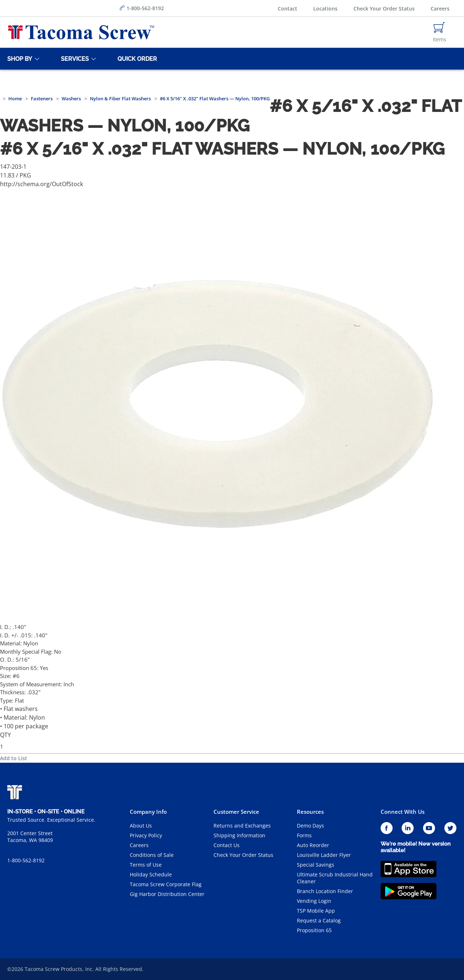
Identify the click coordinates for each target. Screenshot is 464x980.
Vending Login (314, 901)
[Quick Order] (136, 59)
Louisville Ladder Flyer (324, 855)
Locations (325, 9)
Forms (304, 835)
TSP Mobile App (316, 911)
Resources (310, 812)
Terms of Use (146, 865)
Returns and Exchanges (242, 826)
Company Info (148, 812)
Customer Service (236, 812)
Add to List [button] (14, 758)
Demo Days (310, 826)
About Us (141, 826)
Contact (287, 9)
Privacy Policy (146, 835)
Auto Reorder (313, 845)
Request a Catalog (319, 920)
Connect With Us (403, 812)
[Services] (74, 59)
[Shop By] (18, 59)
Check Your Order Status (384, 9)
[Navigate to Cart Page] (440, 32)
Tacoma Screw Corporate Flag (166, 884)
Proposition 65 (314, 930)
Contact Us (227, 845)
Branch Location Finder (325, 891)
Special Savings (316, 865)
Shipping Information (239, 835)
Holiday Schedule (151, 874)
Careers (440, 9)
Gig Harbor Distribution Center (167, 894)
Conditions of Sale (152, 855)
